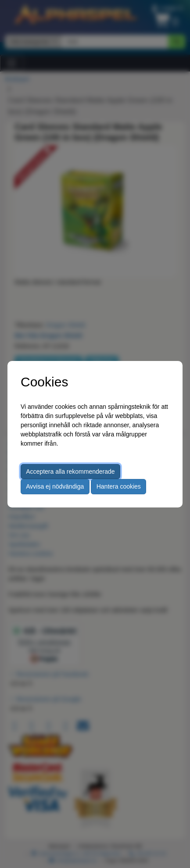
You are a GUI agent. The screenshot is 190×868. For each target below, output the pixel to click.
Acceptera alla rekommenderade (70, 472)
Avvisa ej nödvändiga (55, 486)
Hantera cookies (119, 486)
